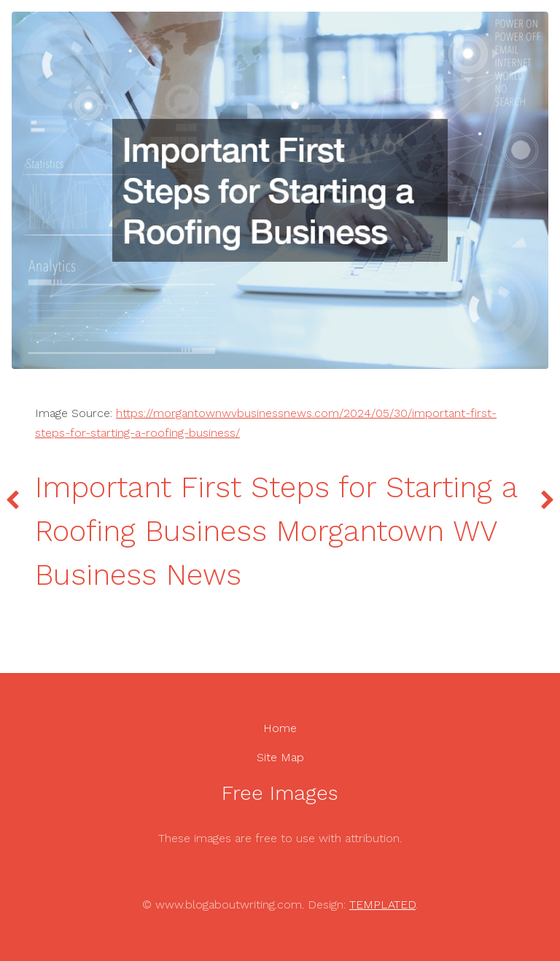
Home (280, 728)
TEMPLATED (382, 904)
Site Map (280, 757)
